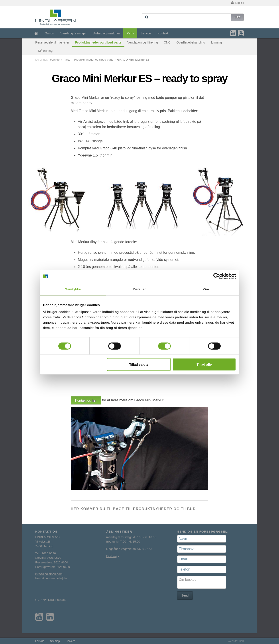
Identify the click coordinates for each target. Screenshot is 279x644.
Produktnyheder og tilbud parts (98, 42)
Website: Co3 (236, 641)
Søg (238, 17)
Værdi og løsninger (73, 33)
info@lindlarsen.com (49, 574)
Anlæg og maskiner (107, 33)
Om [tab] (206, 289)
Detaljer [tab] (139, 289)
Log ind (237, 3)
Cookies (70, 641)
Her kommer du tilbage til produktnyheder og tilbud (133, 509)
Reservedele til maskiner (52, 42)
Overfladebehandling (191, 42)
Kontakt (163, 33)
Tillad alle (204, 364)
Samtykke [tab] (73, 289)
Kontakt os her (86, 400)
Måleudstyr (46, 51)
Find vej (111, 556)
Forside (55, 60)
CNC (167, 42)
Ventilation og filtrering (143, 42)
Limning (216, 42)
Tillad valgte (139, 364)
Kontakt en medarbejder (51, 578)
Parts (130, 33)
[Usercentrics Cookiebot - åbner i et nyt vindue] (217, 276)
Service (146, 33)
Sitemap (55, 641)
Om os (49, 33)
